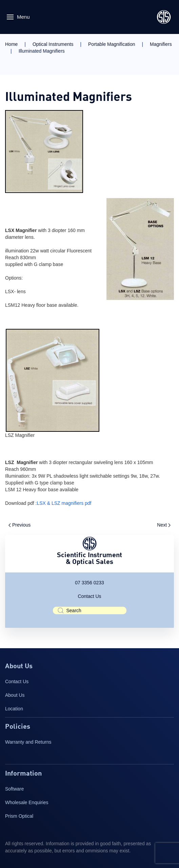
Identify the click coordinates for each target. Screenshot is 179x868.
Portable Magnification (112, 44)
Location (14, 709)
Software (14, 789)
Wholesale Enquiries (27, 802)
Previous (19, 525)
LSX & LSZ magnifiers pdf (64, 503)
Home (11, 44)
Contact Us (89, 596)
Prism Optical (19, 816)
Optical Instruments (53, 44)
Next (164, 525)
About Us (15, 695)
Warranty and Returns (28, 742)
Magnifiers (161, 44)
